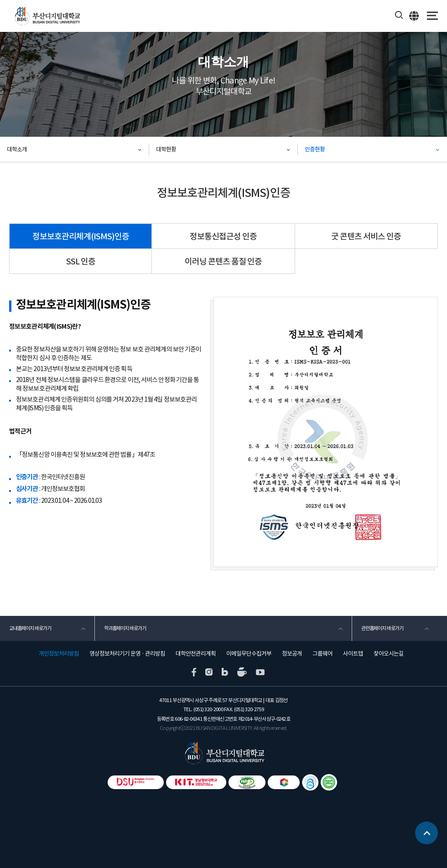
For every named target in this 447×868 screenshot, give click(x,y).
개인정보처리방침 (59, 654)
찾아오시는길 (389, 654)
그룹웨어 (322, 654)
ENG (414, 15)
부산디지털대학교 (47, 16)
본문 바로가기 (0, 0)
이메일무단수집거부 (249, 654)
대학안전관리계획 (196, 654)
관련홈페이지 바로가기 (382, 628)
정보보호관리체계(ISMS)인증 (81, 236)
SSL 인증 (81, 261)
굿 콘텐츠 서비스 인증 (366, 236)
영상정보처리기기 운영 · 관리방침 (127, 654)
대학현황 (166, 149)
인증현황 (315, 149)
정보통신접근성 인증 (223, 236)
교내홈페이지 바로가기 (30, 628)
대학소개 (17, 149)
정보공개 (292, 654)
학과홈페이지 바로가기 (125, 628)
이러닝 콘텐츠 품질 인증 (223, 261)
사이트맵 (353, 654)
